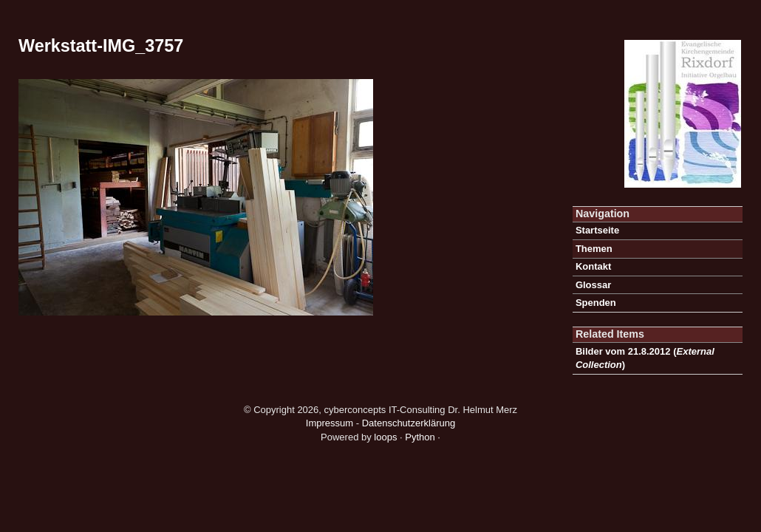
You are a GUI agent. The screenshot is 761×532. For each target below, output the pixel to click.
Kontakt (593, 266)
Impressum (330, 423)
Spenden (596, 303)
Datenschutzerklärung (409, 423)
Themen (594, 249)
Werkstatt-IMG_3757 (101, 46)
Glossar (593, 285)
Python (420, 437)
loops (385, 437)
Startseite (597, 230)
